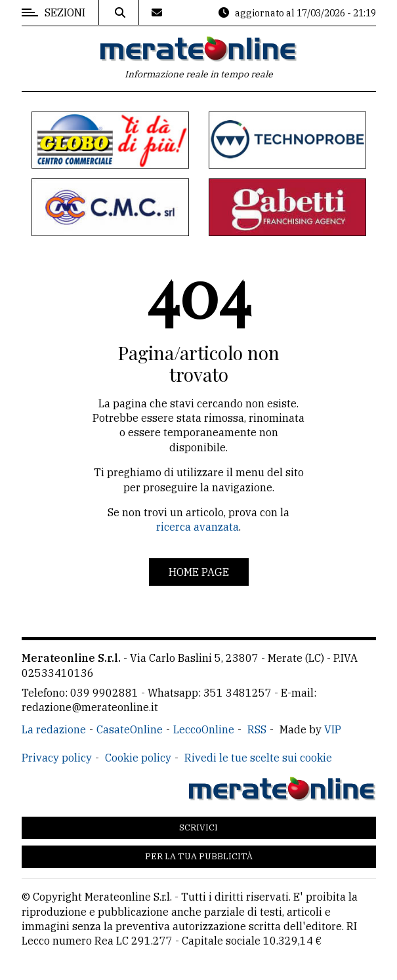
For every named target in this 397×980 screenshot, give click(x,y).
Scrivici (198, 827)
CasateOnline (130, 729)
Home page (199, 572)
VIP (333, 729)
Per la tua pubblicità (199, 856)
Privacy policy (57, 758)
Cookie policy (138, 758)
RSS (257, 729)
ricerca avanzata (198, 527)
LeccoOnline (204, 729)
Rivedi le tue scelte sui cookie (258, 758)
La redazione (54, 729)
